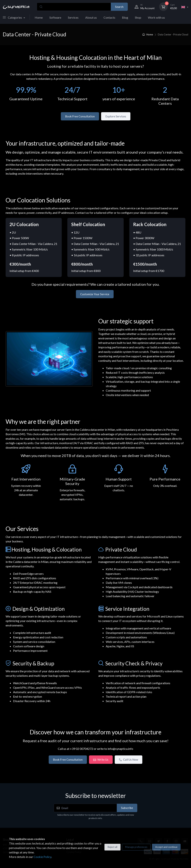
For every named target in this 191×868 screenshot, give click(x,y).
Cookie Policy (42, 857)
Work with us (156, 17)
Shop (138, 17)
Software (55, 17)
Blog (125, 17)
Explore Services (116, 116)
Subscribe (127, 808)
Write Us (101, 760)
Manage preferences (136, 847)
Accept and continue (166, 847)
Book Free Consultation (80, 116)
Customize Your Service (95, 294)
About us (91, 17)
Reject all (112, 847)
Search (119, 7)
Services (73, 17)
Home (39, 17)
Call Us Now (129, 760)
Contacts (109, 17)
